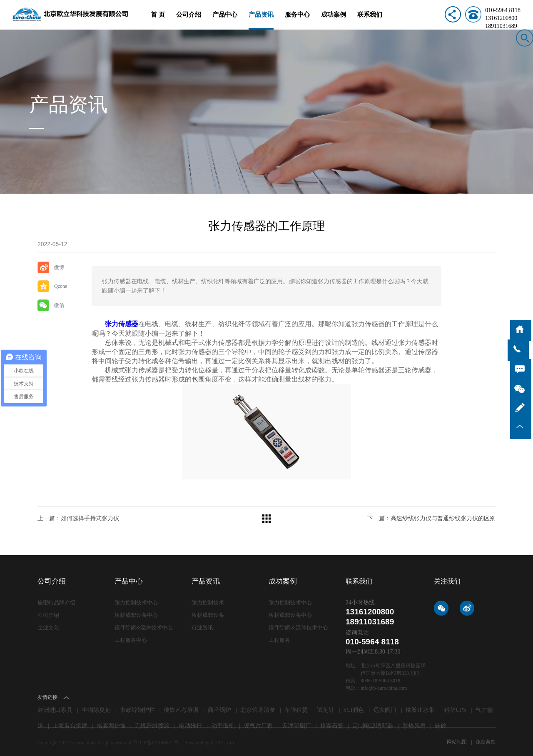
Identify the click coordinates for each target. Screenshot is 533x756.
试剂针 (326, 708)
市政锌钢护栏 (137, 708)
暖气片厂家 (258, 724)
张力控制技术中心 (136, 601)
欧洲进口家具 (55, 708)
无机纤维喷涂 (152, 724)
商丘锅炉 (219, 708)
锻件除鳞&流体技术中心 (144, 625)
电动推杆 (190, 724)
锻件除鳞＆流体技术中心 (298, 625)
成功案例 (334, 20)
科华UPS (455, 708)
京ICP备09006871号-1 (157, 740)
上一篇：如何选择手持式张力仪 (78, 516)
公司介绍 (189, 20)
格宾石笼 (332, 724)
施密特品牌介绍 (56, 601)
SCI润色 (354, 708)
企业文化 (48, 625)
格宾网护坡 (111, 724)
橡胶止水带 (420, 708)
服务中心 (297, 20)
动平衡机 (223, 724)
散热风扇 (414, 724)
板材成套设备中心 (136, 613)
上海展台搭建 (70, 724)
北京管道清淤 (258, 708)
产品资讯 (261, 20)
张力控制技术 (208, 601)
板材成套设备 (208, 613)
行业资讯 (202, 625)
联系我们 (370, 20)
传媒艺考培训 (181, 708)
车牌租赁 (296, 708)
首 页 (158, 20)
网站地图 (457, 740)
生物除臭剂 (96, 708)
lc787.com (216, 740)
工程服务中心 (131, 637)
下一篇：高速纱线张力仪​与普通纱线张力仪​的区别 (431, 516)
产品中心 (225, 20)
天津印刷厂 (296, 724)
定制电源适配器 (373, 724)
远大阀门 (385, 708)
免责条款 (486, 740)
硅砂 (441, 724)
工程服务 (279, 637)
